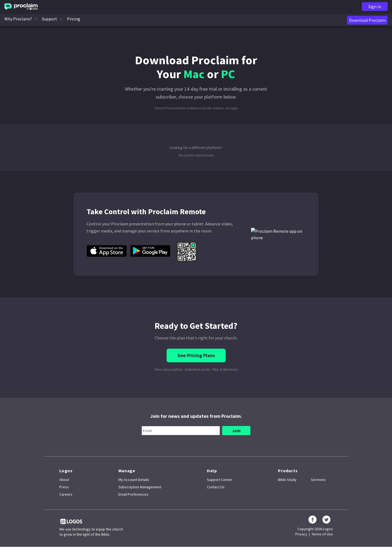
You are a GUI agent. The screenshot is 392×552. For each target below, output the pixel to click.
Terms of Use (322, 534)
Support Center (220, 480)
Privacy (301, 534)
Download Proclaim (367, 20)
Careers (66, 494)
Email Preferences (133, 494)
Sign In (375, 7)
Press (64, 487)
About (64, 480)
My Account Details (134, 480)
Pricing (74, 19)
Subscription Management (140, 487)
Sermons (318, 480)
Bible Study (287, 480)
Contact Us (216, 487)
